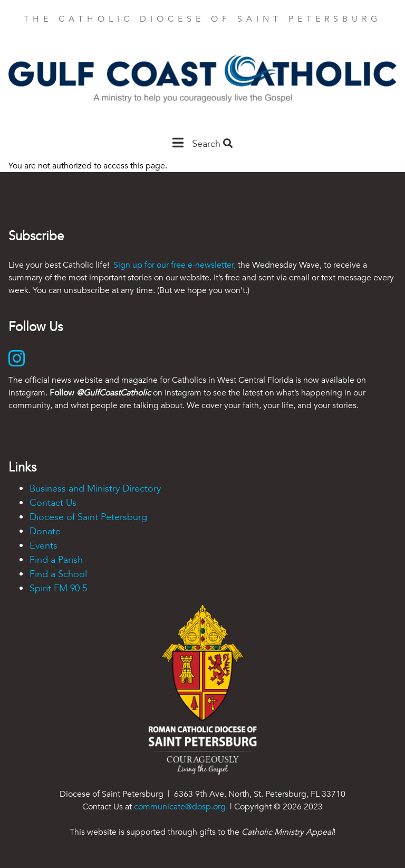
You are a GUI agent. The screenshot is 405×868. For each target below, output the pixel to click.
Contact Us (53, 503)
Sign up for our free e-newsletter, (175, 265)
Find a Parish (56, 560)
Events (44, 546)
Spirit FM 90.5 (58, 588)
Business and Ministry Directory (95, 489)
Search (212, 144)
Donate (45, 531)
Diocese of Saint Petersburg (88, 517)
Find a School (58, 574)
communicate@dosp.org (180, 807)
